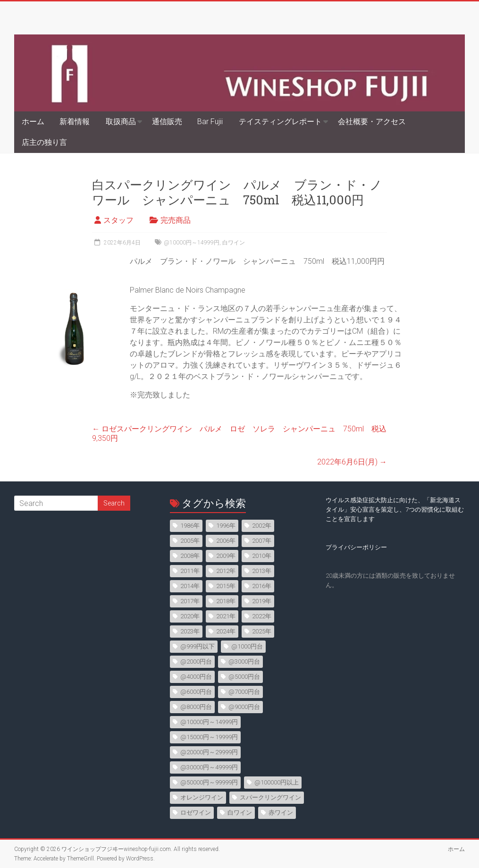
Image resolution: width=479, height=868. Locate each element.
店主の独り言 (44, 142)
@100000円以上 (277, 782)
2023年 (190, 631)
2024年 (226, 631)
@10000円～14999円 (192, 243)
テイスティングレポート (280, 122)
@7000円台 (244, 692)
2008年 (190, 556)
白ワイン (234, 243)
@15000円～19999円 (209, 737)
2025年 (262, 631)
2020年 (190, 616)
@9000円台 (244, 707)
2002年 (262, 526)
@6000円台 (196, 692)
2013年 (262, 571)
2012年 (226, 571)
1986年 (190, 526)
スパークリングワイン (270, 797)
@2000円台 (196, 662)
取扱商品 (121, 122)
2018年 (226, 601)
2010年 (262, 556)
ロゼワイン (196, 813)
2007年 (262, 541)
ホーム (33, 122)
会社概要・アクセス (372, 122)
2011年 (190, 571)
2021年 (226, 616)
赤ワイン (281, 813)
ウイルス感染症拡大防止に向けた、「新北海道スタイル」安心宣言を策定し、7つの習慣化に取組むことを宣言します (395, 510)
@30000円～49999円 (209, 767)
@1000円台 (247, 646)
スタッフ (118, 220)
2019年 (262, 601)
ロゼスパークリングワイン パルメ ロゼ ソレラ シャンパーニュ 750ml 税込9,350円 (239, 434)
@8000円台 (196, 707)
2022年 (262, 616)
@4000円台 (196, 677)
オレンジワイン (202, 797)
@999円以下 (197, 646)
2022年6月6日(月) (352, 462)
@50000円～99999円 (209, 782)
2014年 (190, 586)
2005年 (190, 541)
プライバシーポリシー (356, 547)
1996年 (226, 526)
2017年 (190, 601)
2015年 (226, 586)
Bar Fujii (210, 122)
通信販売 (167, 122)
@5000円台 (244, 677)
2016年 (262, 586)
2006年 (226, 541)
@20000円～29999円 (209, 752)
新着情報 (75, 122)
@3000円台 (244, 662)
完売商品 (176, 220)
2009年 (226, 556)
